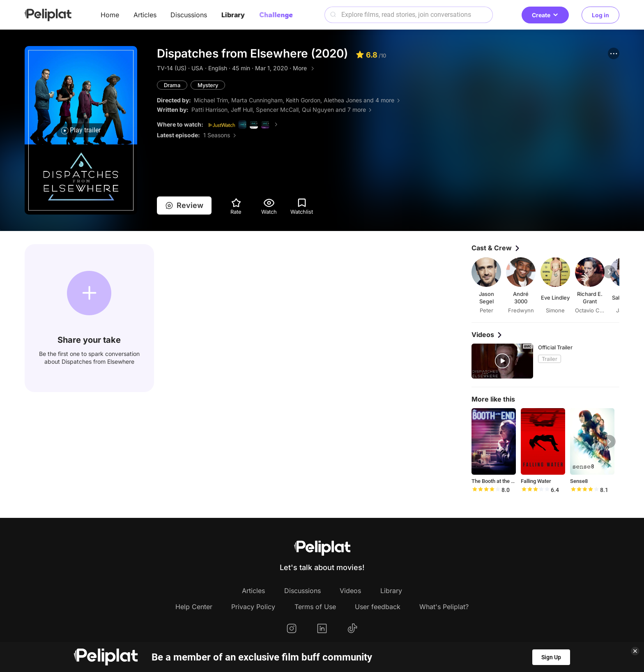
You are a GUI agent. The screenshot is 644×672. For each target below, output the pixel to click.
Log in (600, 15)
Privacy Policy (253, 607)
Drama (172, 85)
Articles (145, 15)
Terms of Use (315, 607)
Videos (350, 591)
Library (233, 15)
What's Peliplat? (444, 607)
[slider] (486, 490)
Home (110, 15)
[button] (614, 53)
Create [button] (545, 15)
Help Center (194, 607)
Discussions (189, 15)
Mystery (208, 85)
